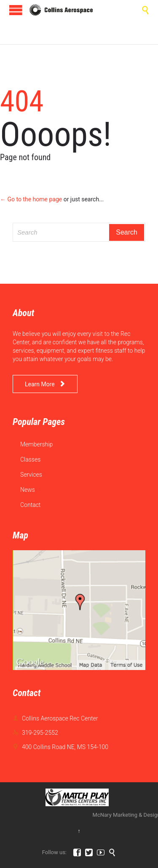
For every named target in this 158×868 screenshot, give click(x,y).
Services (31, 475)
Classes (30, 459)
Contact (30, 505)
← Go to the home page (31, 199)
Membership (36, 444)
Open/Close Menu (16, 10)
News (28, 490)
